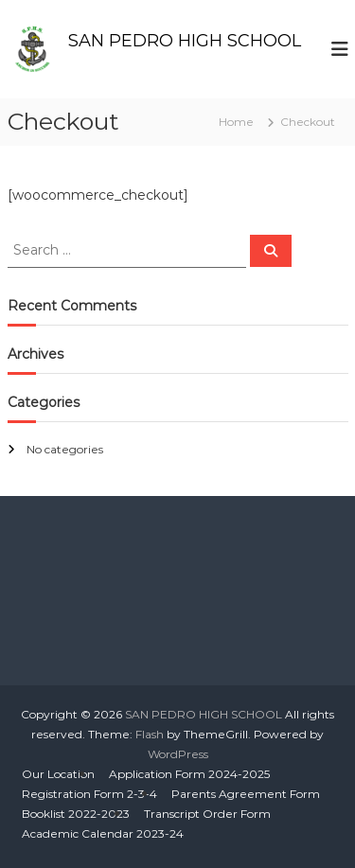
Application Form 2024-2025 (189, 774)
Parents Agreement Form (246, 794)
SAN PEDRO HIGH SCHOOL (185, 41)
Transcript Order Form (207, 814)
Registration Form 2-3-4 (89, 794)
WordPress (178, 754)
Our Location (58, 774)
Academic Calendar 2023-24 (103, 833)
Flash (150, 734)
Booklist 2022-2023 (76, 814)
